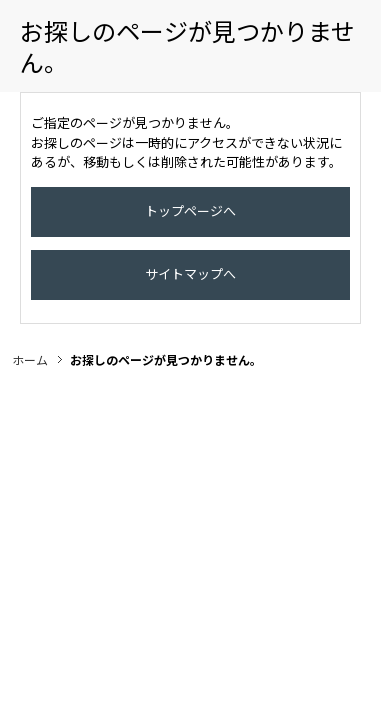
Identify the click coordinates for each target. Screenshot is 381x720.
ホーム (30, 379)
